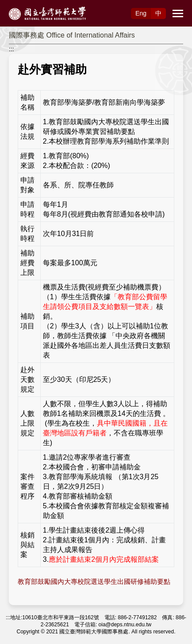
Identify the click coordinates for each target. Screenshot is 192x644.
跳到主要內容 (19, 5)
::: (12, 49)
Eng (141, 13)
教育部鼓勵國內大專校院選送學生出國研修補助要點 (94, 581)
